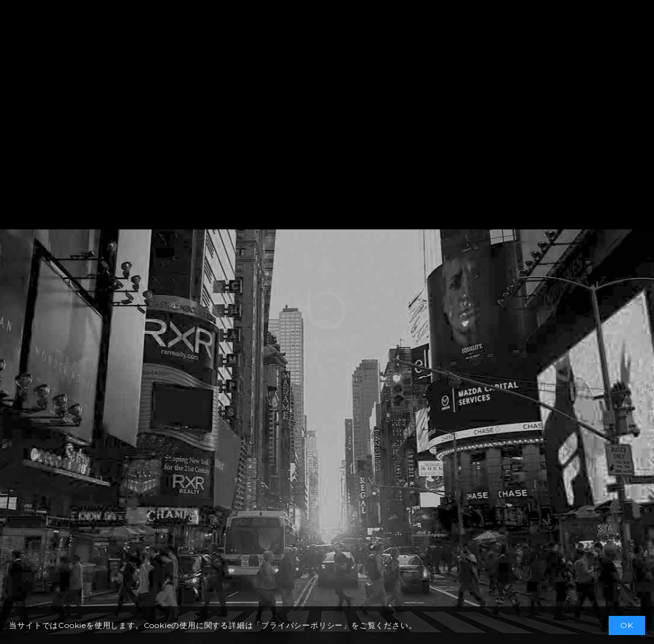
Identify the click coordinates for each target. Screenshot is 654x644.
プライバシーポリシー (302, 625)
